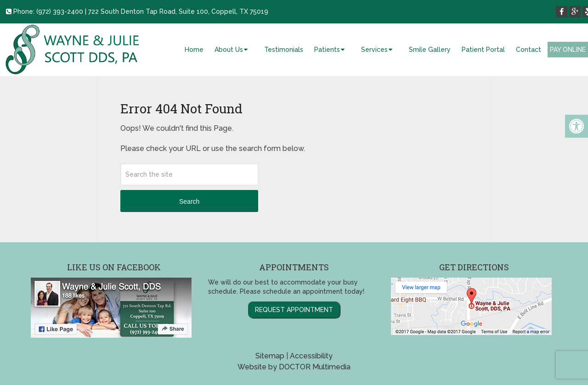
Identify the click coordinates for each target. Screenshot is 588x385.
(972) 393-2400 (60, 11)
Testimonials (284, 50)
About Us (229, 50)
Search (189, 201)
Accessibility (311, 356)
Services (374, 50)
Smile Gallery (430, 50)
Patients (327, 50)
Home (194, 50)
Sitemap (270, 356)
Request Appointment (294, 310)
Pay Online (568, 50)
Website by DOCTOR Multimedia (294, 367)
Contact (529, 50)
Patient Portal (483, 50)
